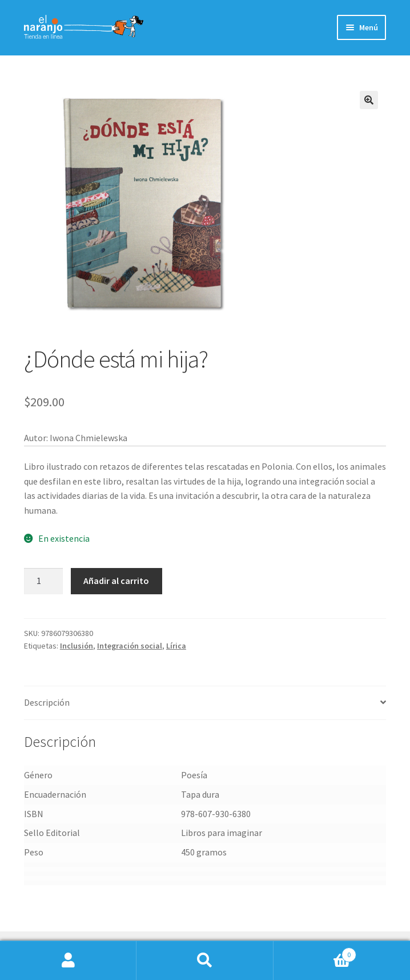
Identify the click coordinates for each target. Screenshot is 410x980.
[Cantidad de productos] (43, 581)
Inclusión (77, 646)
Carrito (315, 952)
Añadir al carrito (116, 581)
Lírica (176, 646)
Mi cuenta (68, 961)
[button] (369, 100)
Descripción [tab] (47, 702)
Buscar (205, 961)
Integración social (130, 646)
